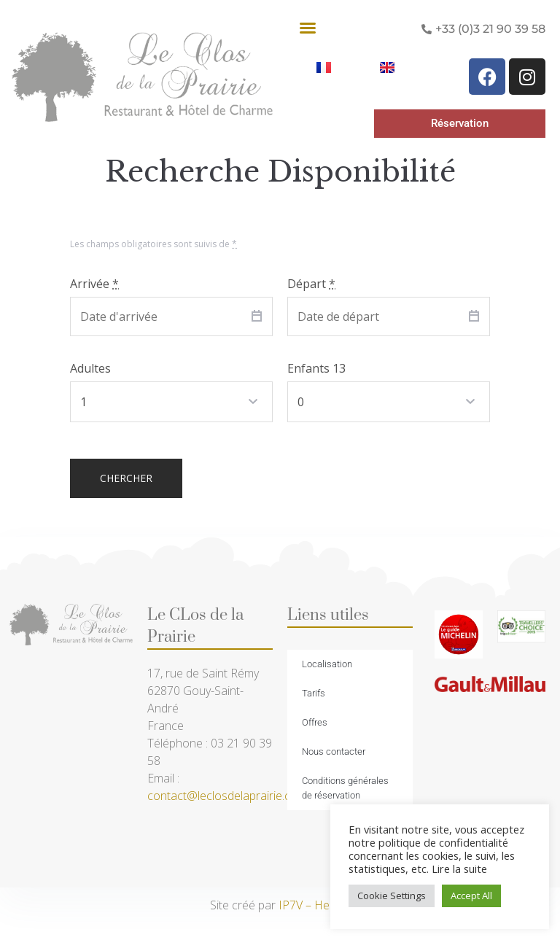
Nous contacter (334, 751)
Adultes (90, 368)
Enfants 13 (316, 368)
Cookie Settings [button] (392, 896)
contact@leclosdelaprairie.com (227, 796)
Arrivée (94, 284)
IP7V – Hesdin (315, 905)
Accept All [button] (471, 896)
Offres (315, 722)
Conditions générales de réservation (345, 788)
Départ (311, 284)
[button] (308, 28)
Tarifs (314, 693)
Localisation (327, 664)
